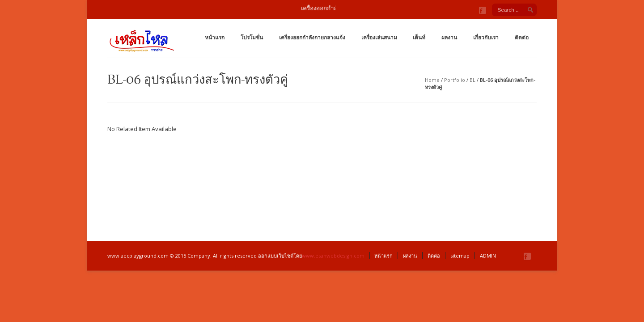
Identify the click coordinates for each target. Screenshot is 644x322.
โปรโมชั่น (252, 37)
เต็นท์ (419, 37)
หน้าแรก (215, 37)
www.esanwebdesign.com (333, 256)
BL (472, 80)
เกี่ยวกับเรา (486, 37)
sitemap (460, 256)
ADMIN (488, 256)
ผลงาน (449, 37)
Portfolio (455, 80)
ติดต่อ (522, 37)
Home (432, 80)
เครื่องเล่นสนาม (379, 37)
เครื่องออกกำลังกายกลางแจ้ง (312, 37)
